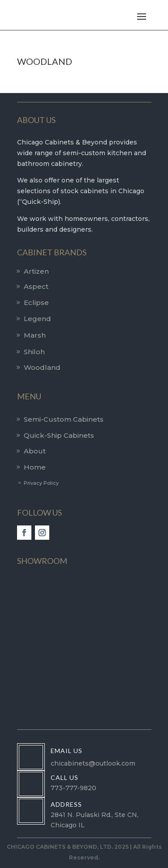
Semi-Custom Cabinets (64, 419)
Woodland (42, 367)
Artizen (36, 271)
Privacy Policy (41, 483)
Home (35, 467)
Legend (37, 319)
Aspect (36, 286)
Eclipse (36, 303)
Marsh (35, 335)
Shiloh (34, 352)
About (35, 451)
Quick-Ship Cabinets (59, 435)
